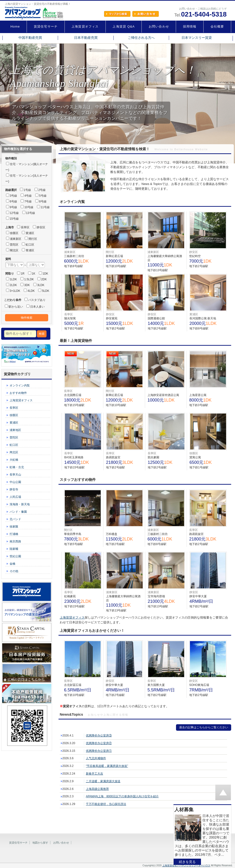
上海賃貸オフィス (85, 26)
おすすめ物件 (18, 393)
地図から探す (40, 843)
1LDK (13, 279)
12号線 (14, 213)
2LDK (13, 285)
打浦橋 (14, 534)
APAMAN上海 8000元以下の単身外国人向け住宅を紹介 (122, 796)
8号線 (43, 201)
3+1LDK (15, 291)
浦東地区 (15, 430)
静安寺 (14, 489)
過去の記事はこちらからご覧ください (204, 727)
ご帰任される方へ (141, 38)
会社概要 (217, 26)
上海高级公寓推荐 (97, 789)
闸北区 (14, 452)
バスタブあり (37, 300)
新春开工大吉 (94, 774)
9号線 (14, 207)
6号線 (14, 201)
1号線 (27, 190)
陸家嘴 (14, 549)
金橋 (12, 564)
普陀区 (14, 245)
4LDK (31, 291)
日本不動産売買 (86, 38)
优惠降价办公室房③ (99, 736)
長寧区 (25, 227)
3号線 (14, 196)
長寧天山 (15, 475)
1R (23, 274)
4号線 (28, 196)
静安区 (41, 227)
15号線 (14, 219)
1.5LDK (29, 279)
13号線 (30, 213)
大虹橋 (14, 460)
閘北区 (14, 250)
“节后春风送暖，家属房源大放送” (107, 766)
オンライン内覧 (20, 385)
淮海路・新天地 (20, 504)
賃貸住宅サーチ (46, 26)
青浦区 (30, 250)
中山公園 (15, 482)
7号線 (28, 201)
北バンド (15, 519)
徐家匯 (14, 527)
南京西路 (15, 541)
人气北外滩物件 (96, 758)
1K (33, 274)
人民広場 (15, 497)
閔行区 (33, 239)
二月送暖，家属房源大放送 (103, 781)
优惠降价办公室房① (99, 751)
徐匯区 (14, 233)
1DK (45, 274)
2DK (44, 279)
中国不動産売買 (30, 38)
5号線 (43, 196)
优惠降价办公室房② (99, 743)
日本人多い (37, 307)
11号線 (45, 207)
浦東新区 (16, 239)
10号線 (29, 207)
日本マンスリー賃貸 (197, 38)
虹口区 (30, 245)
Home (15, 26)
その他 (14, 571)
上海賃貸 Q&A (123, 26)
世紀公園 (15, 556)
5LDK (46, 291)
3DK (27, 285)
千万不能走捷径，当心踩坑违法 (106, 804)
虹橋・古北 (17, 467)
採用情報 (190, 26)
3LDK (41, 285)
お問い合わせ (159, 26)
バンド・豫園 (18, 512)
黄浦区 (30, 233)
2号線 (42, 190)
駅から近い (16, 307)
